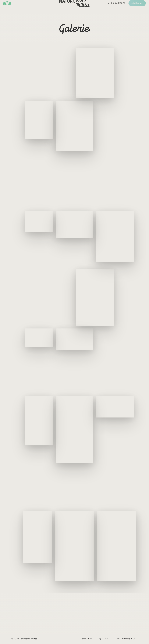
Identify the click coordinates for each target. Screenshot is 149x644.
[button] (10, 7)
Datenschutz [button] (87, 639)
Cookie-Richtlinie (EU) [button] (124, 639)
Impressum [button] (103, 639)
